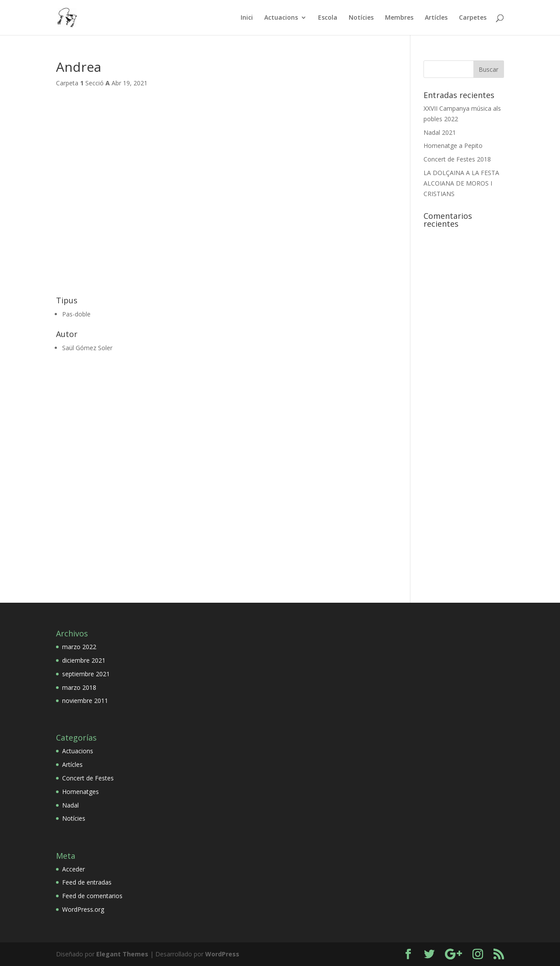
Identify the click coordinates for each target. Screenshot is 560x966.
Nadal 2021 (440, 132)
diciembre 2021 (84, 660)
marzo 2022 (79, 647)
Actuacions (281, 18)
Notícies (361, 18)
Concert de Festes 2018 (457, 159)
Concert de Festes (88, 778)
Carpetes (473, 18)
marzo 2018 (79, 687)
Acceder (73, 869)
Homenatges (80, 792)
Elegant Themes (122, 954)
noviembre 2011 (85, 701)
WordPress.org (83, 909)
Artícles (436, 18)
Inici (247, 18)
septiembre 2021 (86, 674)
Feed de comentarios (92, 896)
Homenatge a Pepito (453, 146)
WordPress (222, 954)
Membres (399, 18)
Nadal (70, 805)
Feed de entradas (87, 882)
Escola (328, 18)
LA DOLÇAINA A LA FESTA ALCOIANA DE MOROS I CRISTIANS (461, 183)
